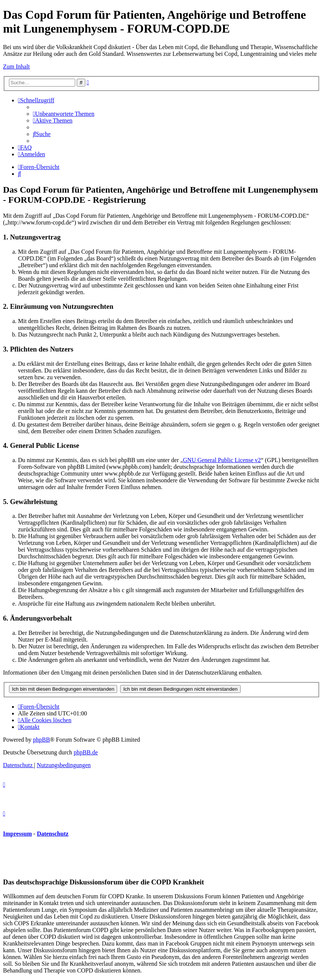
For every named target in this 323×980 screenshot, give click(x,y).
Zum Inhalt (16, 67)
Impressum (17, 834)
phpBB (41, 740)
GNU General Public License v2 (222, 460)
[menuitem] (64, 114)
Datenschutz (52, 834)
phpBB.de (86, 752)
